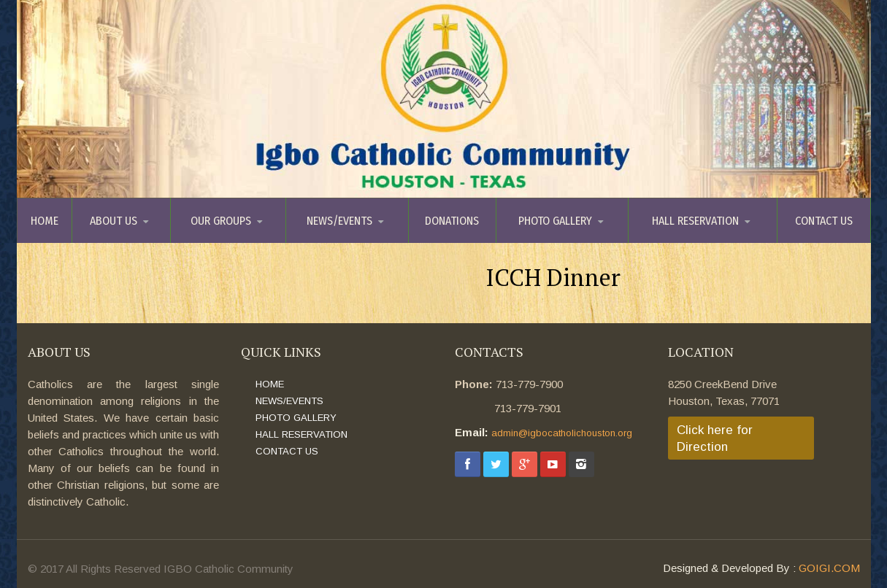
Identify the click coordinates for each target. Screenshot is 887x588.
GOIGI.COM (829, 568)
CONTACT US (824, 221)
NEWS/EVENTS (339, 221)
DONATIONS (452, 221)
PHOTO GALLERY (555, 221)
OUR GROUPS (221, 221)
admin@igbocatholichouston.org (562, 433)
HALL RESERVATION (695, 221)
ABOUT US (114, 221)
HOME (45, 221)
